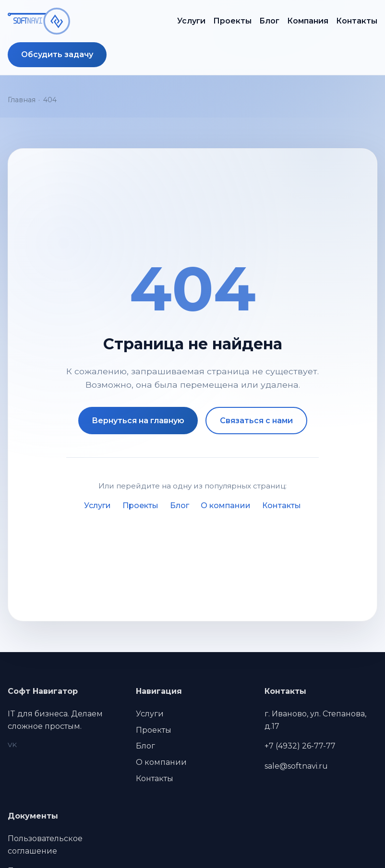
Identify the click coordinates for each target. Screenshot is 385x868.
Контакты (357, 21)
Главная (22, 100)
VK (12, 745)
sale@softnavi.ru (296, 766)
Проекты (232, 21)
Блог (269, 21)
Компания (308, 21)
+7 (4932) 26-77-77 (300, 746)
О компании (226, 505)
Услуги (191, 21)
